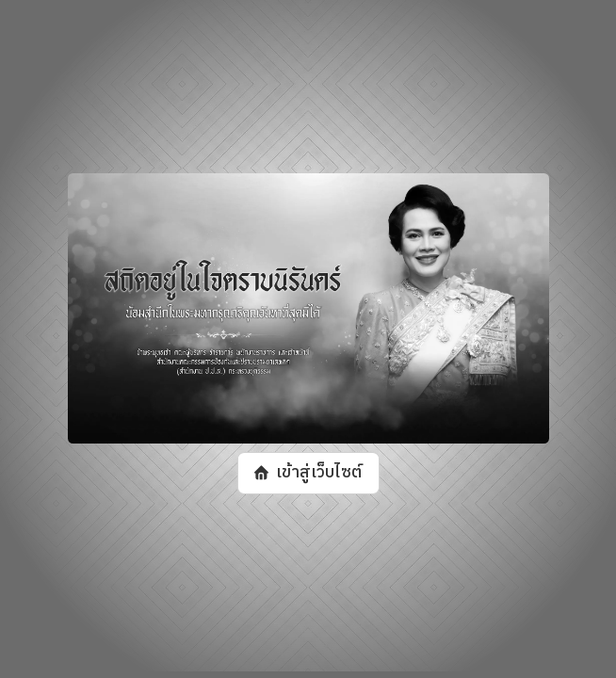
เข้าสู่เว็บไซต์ (318, 473)
